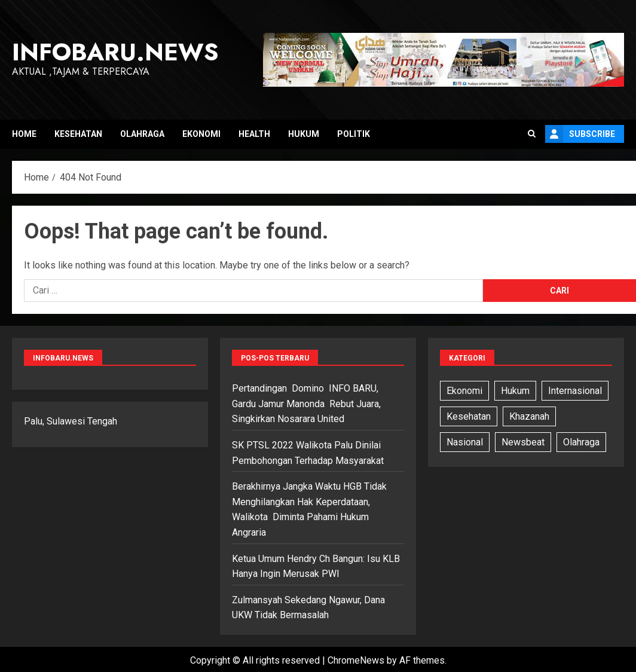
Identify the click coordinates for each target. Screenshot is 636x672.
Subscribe (580, 134)
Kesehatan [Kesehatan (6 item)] (469, 416)
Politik (354, 134)
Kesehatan (78, 134)
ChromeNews (356, 660)
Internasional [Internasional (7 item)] (575, 391)
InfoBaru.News (115, 52)
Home (24, 134)
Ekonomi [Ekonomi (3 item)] (464, 391)
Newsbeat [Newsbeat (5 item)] (523, 442)
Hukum (304, 134)
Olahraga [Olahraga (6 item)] (581, 442)
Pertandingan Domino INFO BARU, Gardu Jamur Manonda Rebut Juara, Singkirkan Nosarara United (306, 404)
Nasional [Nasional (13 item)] (465, 442)
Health (254, 134)
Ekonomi (201, 134)
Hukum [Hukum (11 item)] (515, 391)
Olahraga (142, 134)
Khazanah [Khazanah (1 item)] (529, 416)
